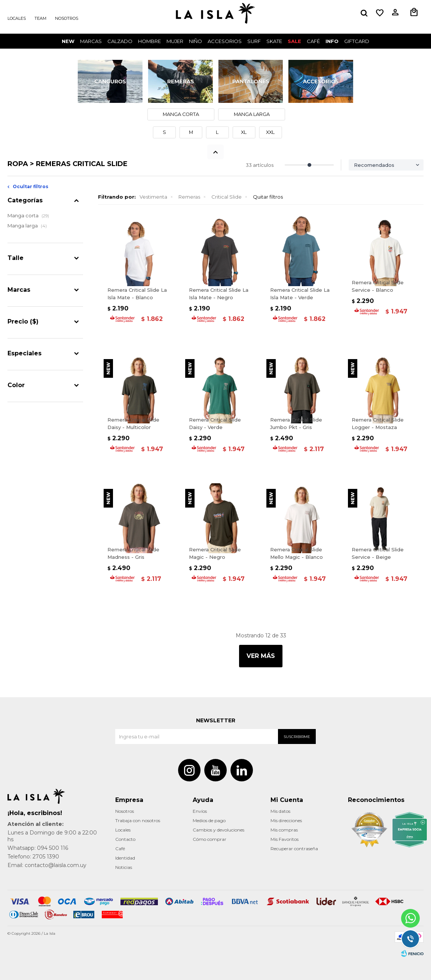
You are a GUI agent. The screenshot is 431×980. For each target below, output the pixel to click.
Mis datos (280, 811)
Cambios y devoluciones (218, 830)
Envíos (200, 811)
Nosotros (67, 18)
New (68, 41)
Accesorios (225, 41)
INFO (332, 41)
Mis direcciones (286, 820)
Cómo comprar (210, 839)
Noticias (124, 867)
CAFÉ (313, 41)
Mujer (175, 41)
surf (254, 41)
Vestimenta (153, 197)
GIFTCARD (357, 41)
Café (120, 849)
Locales (17, 18)
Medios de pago (209, 820)
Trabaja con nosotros (138, 820)
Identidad (125, 858)
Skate (274, 41)
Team (40, 18)
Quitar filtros (268, 197)
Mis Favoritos (285, 839)
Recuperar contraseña (294, 849)
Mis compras (284, 830)
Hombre (149, 41)
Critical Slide (227, 197)
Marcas (91, 41)
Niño (195, 41)
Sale (294, 41)
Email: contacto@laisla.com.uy (47, 865)
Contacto (125, 839)
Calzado (120, 41)
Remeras (189, 197)
